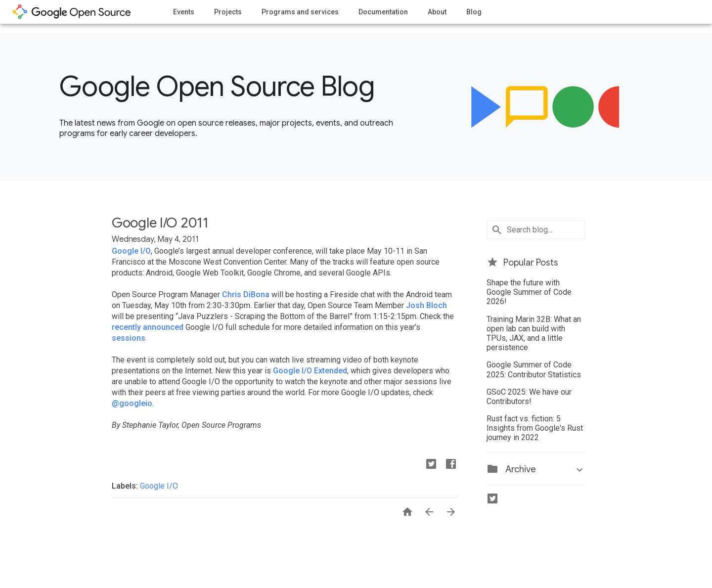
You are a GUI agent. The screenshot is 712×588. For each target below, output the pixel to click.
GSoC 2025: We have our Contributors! (529, 397)
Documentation (383, 12)
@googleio (132, 403)
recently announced (148, 327)
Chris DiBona (246, 294)
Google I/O (131, 251)
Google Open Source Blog (217, 87)
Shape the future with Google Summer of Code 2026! (529, 292)
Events (184, 12)
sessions (129, 338)
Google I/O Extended (310, 371)
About (437, 12)
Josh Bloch (426, 305)
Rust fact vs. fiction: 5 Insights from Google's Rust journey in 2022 (535, 428)
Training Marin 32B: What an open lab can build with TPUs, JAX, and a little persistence (534, 334)
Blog (474, 12)
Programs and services (300, 12)
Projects (228, 12)
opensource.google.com (72, 12)
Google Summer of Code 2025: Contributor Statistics (534, 369)
